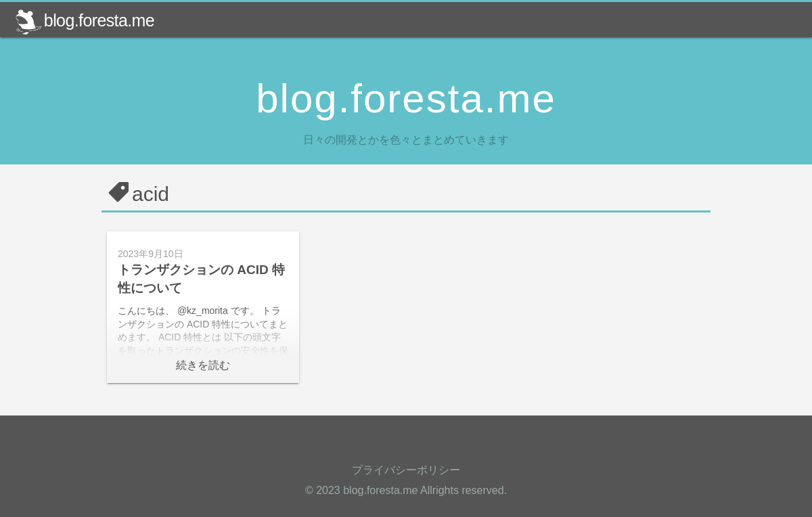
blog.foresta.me (85, 20)
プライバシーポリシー (406, 470)
